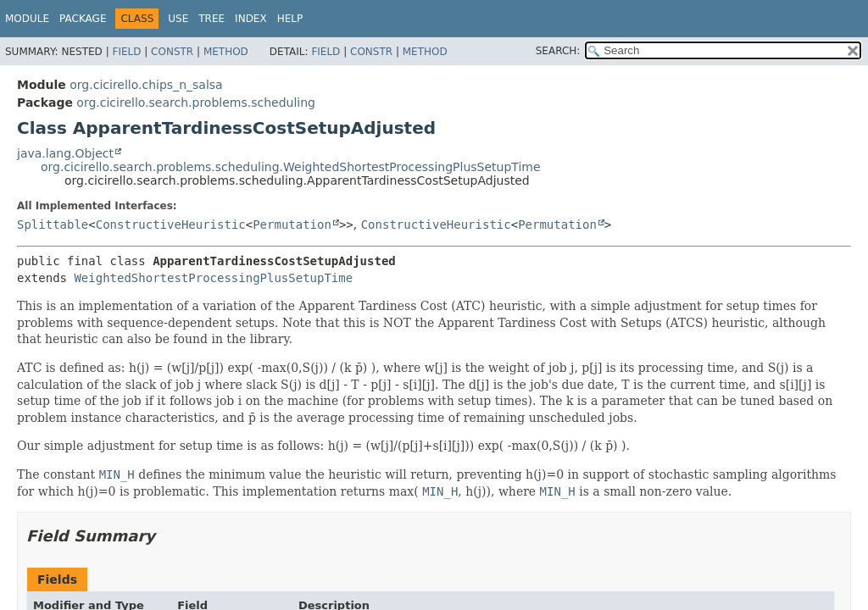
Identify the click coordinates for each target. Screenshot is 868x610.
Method (226, 52)
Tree (211, 19)
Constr (172, 52)
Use (178, 19)
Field (126, 52)
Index (251, 19)
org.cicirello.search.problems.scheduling (196, 103)
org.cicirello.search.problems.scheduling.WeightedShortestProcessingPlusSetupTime (291, 167)
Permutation (292, 225)
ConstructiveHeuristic (171, 225)
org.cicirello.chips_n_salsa (146, 85)
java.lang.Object (65, 153)
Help (290, 19)
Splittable (53, 225)
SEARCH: (558, 51)
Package (83, 19)
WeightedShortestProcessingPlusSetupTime (213, 278)
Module (27, 19)
